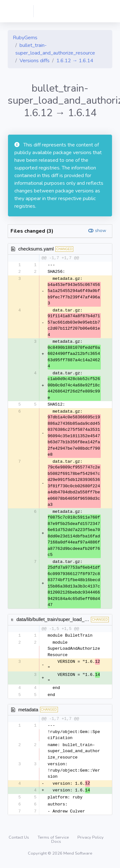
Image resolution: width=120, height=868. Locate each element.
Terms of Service (54, 840)
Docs (56, 844)
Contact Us (19, 840)
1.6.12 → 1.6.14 (75, 61)
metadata (28, 711)
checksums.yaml (36, 249)
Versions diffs (35, 61)
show (101, 231)
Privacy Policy (91, 840)
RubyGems (25, 38)
